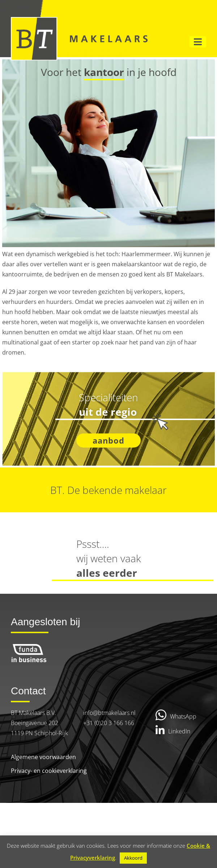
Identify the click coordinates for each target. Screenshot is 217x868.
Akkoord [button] (133, 858)
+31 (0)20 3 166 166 (109, 723)
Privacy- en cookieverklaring (49, 771)
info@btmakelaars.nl (109, 713)
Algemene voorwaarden (43, 757)
